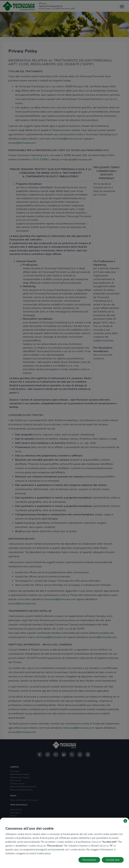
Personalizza (89, 860)
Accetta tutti (113, 860)
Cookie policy (44, 853)
